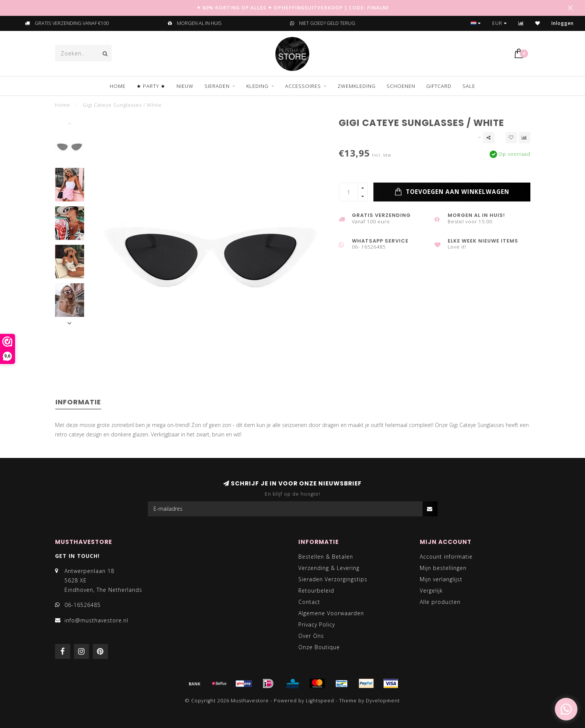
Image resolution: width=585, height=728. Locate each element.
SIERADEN (217, 86)
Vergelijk (431, 591)
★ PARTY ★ (151, 86)
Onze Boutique (319, 647)
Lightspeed (320, 701)
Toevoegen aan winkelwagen (452, 192)
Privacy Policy (317, 624)
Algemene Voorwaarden (331, 613)
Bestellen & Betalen (326, 557)
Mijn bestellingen (443, 568)
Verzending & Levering (329, 568)
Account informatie (446, 557)
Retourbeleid (316, 591)
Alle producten (440, 602)
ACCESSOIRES (303, 86)
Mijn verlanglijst (441, 579)
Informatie (78, 402)
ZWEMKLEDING (357, 86)
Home (118, 86)
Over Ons (311, 636)
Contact (309, 602)
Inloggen (563, 23)
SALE (469, 86)
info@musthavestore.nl (96, 620)
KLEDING (257, 86)
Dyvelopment (383, 701)
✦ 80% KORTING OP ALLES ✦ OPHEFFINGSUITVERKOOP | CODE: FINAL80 (292, 8)
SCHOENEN (401, 86)
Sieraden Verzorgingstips (333, 579)
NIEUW (185, 86)
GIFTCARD (439, 86)
